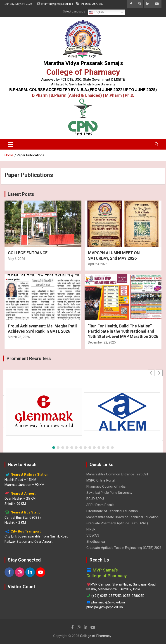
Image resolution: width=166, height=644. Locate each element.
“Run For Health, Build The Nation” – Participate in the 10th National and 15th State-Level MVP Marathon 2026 (123, 331)
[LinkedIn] (30, 572)
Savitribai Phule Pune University (109, 493)
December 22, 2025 (102, 342)
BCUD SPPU (95, 499)
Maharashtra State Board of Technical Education (122, 517)
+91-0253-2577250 (91, 4)
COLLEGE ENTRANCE (28, 253)
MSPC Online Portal (101, 480)
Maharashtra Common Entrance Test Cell (117, 474)
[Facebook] (9, 572)
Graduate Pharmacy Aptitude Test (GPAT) (117, 523)
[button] (159, 373)
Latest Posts (21, 194)
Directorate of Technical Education (112, 511)
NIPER (91, 529)
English (96, 12)
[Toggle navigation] (11, 144)
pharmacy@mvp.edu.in (56, 4)
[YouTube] (40, 572)
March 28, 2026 (19, 337)
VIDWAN (93, 535)
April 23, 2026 (98, 264)
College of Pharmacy (83, 72)
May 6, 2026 (17, 259)
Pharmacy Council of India (106, 487)
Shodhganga (96, 542)
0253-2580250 (134, 596)
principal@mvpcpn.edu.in (105, 607)
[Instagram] (20, 572)
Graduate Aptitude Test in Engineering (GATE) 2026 (124, 548)
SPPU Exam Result (100, 505)
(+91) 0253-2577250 (106, 596)
